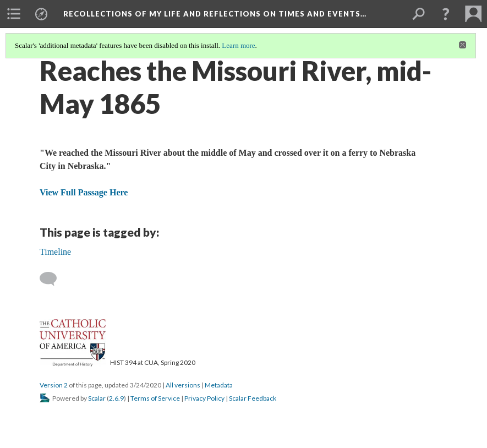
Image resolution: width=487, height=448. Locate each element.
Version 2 (54, 385)
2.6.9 (116, 398)
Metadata (219, 385)
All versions (183, 385)
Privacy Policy (204, 398)
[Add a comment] (53, 279)
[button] (446, 14)
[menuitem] (14, 14)
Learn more (238, 45)
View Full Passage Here (84, 192)
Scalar (97, 398)
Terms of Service (155, 398)
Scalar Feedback (253, 398)
